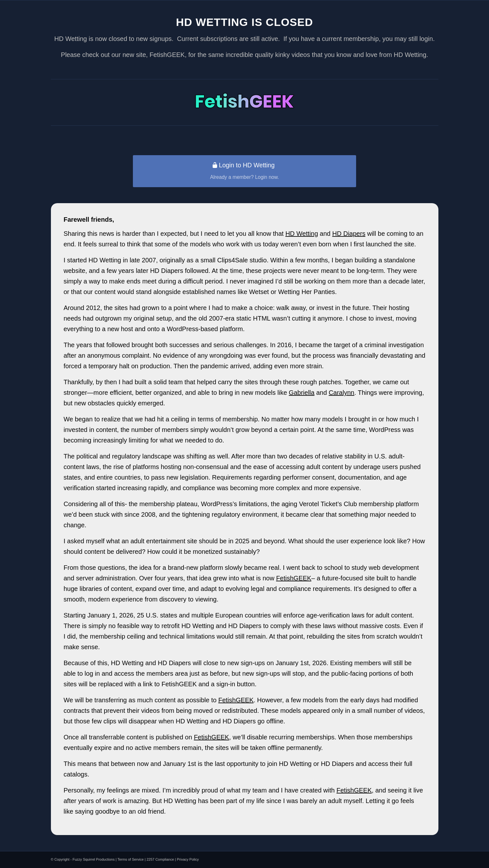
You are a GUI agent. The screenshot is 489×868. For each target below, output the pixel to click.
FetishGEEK (294, 578)
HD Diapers (349, 234)
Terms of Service (131, 859)
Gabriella (302, 393)
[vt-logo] (245, 101)
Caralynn (341, 393)
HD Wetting (302, 234)
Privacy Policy (188, 859)
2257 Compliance (160, 859)
